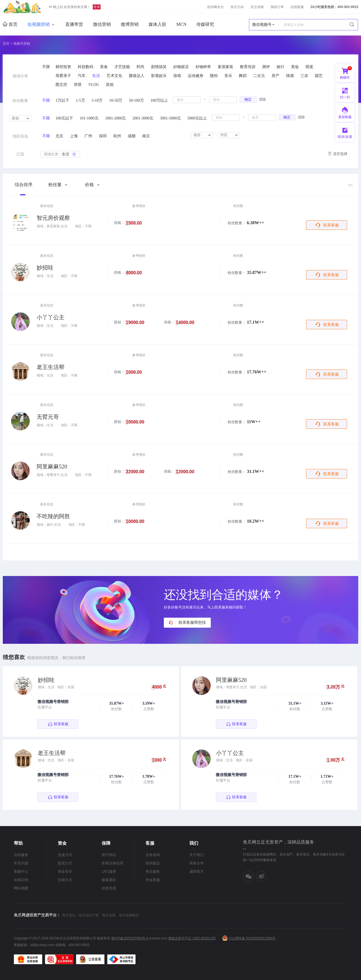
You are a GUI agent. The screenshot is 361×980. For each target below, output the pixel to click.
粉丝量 (58, 185)
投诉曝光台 (215, 7)
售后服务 (153, 871)
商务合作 (197, 863)
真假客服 (345, 117)
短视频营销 (39, 24)
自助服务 (21, 855)
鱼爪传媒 (109, 915)
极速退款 (109, 880)
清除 (262, 99)
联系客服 (331, 225)
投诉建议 (153, 863)
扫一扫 (343, 93)
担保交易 (109, 888)
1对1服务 (109, 871)
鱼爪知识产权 (89, 915)
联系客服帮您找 (192, 623)
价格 (92, 185)
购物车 (346, 73)
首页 (10, 24)
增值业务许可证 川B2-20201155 (192, 938)
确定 (248, 99)
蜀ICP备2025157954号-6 (130, 938)
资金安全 (65, 871)
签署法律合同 (112, 863)
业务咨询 (153, 855)
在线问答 (21, 880)
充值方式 (65, 855)
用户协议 (109, 855)
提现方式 (65, 863)
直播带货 (74, 24)
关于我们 (197, 855)
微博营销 (130, 24)
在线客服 (297, 7)
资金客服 (153, 880)
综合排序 (24, 185)
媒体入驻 (157, 24)
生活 (60, 154)
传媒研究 (205, 24)
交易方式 (65, 880)
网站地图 (21, 888)
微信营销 (102, 24)
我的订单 (277, 7)
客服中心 (21, 871)
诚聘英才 (197, 871)
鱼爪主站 (237, 7)
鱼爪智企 (69, 915)
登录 (97, 7)
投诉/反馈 (345, 137)
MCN (181, 24)
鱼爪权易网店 (129, 915)
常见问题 (21, 863)
